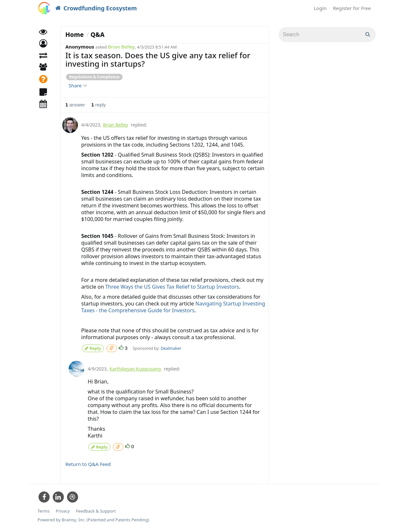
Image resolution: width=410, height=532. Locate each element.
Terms (44, 509)
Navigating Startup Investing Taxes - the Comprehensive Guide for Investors (161, 307)
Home (75, 35)
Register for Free (352, 8)
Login (320, 8)
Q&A (98, 35)
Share (78, 85)
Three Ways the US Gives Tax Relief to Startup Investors (172, 287)
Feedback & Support (96, 509)
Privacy (63, 509)
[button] (43, 48)
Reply (93, 348)
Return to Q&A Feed (88, 462)
